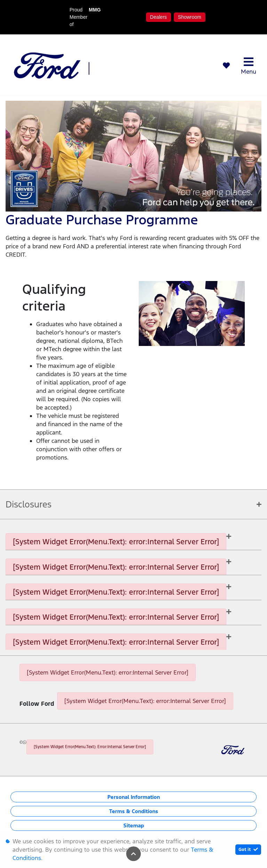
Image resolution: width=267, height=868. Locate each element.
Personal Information (134, 797)
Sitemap (134, 825)
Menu (249, 66)
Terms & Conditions (134, 811)
